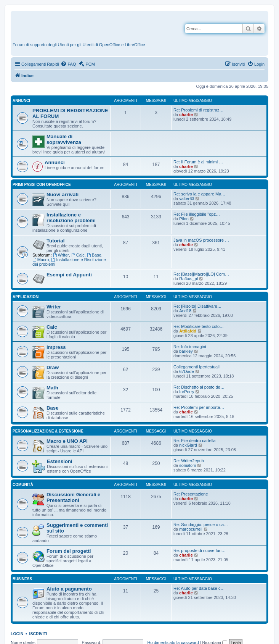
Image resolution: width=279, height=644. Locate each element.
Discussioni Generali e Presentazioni (73, 497)
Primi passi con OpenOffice (42, 185)
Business (22, 579)
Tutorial (55, 241)
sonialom (188, 465)
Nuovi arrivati (63, 194)
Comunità (23, 485)
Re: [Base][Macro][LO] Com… (201, 274)
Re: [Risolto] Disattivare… (197, 306)
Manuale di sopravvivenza (64, 139)
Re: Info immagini (190, 347)
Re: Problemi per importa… (199, 407)
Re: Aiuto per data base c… (199, 588)
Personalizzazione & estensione (48, 431)
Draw (53, 367)
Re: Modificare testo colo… (199, 326)
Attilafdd (188, 331)
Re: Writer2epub (189, 461)
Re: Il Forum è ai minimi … (198, 162)
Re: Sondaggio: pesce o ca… (201, 525)
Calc (78, 255)
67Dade (187, 371)
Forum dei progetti (69, 551)
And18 (185, 311)
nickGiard (188, 445)
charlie (186, 115)
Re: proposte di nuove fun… (200, 550)
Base (94, 255)
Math (52, 388)
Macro (41, 260)
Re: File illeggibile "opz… (197, 214)
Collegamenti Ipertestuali (196, 367)
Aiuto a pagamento (69, 589)
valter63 (187, 199)
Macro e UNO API (67, 441)
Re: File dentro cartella (195, 441)
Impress (56, 347)
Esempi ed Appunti (69, 275)
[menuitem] (68, 64)
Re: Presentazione (191, 494)
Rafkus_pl (188, 279)
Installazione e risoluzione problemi (71, 218)
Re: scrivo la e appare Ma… (199, 194)
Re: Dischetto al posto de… (199, 387)
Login (17, 634)
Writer (61, 255)
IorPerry (187, 392)
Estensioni (60, 461)
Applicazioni (26, 297)
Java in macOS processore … (201, 240)
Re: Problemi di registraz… (198, 110)
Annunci (21, 101)
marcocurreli (191, 529)
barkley (186, 351)
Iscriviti (38, 634)
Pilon (184, 219)
